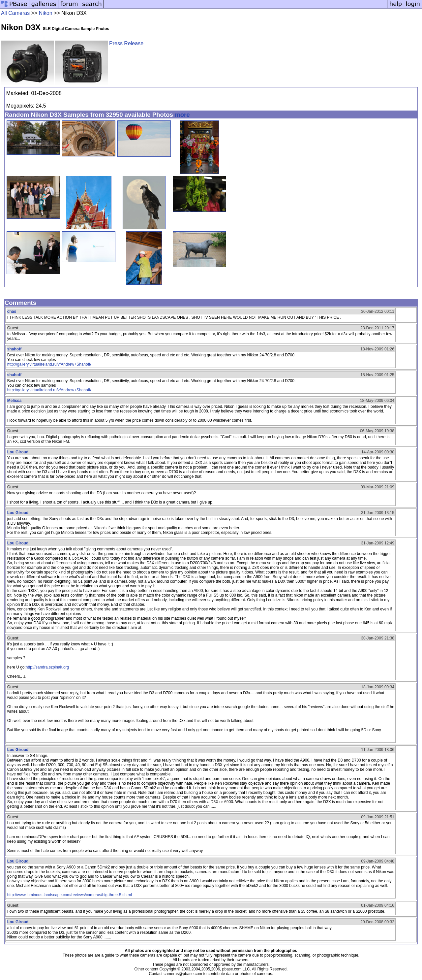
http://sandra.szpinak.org (47, 667)
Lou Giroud (18, 452)
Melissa (14, 401)
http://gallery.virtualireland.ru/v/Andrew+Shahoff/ (49, 364)
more (182, 115)
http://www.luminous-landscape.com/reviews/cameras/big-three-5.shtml (70, 895)
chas (12, 311)
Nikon (46, 13)
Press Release (126, 43)
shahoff (14, 349)
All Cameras (15, 13)
